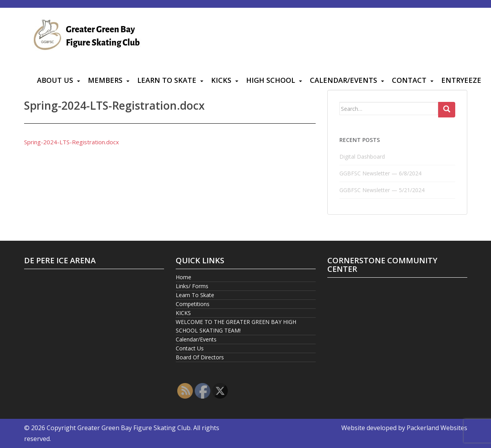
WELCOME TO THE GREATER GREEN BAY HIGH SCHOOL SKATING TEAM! (236, 326)
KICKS (221, 80)
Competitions (193, 304)
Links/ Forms (192, 286)
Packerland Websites (437, 428)
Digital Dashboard (362, 157)
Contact (409, 80)
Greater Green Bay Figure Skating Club (134, 428)
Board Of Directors (200, 357)
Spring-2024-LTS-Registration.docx (72, 142)
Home (183, 277)
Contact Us (190, 348)
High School (271, 80)
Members (105, 80)
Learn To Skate (167, 80)
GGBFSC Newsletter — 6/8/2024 (380, 173)
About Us (55, 80)
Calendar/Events (343, 80)
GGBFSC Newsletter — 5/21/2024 (382, 190)
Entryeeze (461, 80)
